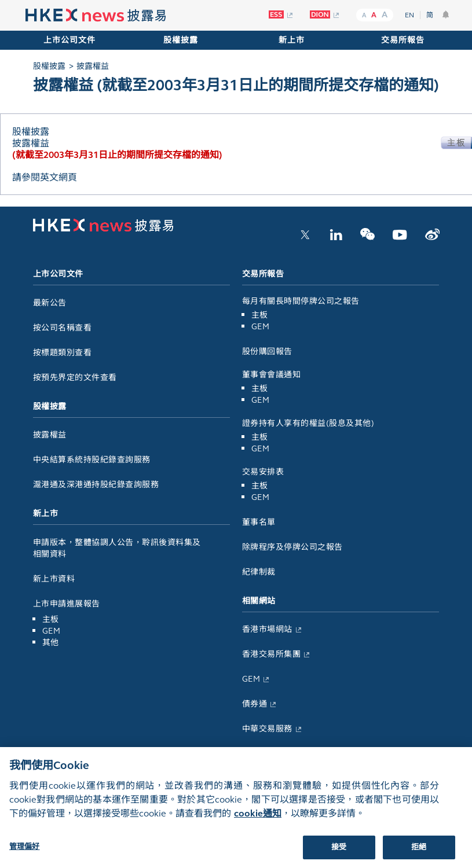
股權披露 (181, 40)
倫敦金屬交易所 (272, 754)
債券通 (255, 704)
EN (409, 15)
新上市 (292, 40)
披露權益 (50, 435)
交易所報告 (403, 40)
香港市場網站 (267, 629)
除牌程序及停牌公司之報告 (292, 547)
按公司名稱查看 (63, 328)
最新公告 (50, 303)
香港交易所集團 (272, 654)
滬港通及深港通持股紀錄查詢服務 (96, 485)
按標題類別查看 (63, 353)
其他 (51, 643)
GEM (52, 631)
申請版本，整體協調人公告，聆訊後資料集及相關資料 (117, 548)
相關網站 (259, 601)
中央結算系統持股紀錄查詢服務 (92, 460)
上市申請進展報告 (67, 604)
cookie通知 (258, 825)
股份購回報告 (267, 352)
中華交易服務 (267, 729)
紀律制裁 (259, 572)
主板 (51, 619)
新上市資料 (54, 579)
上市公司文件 (69, 40)
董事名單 (259, 522)
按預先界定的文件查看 (75, 378)
